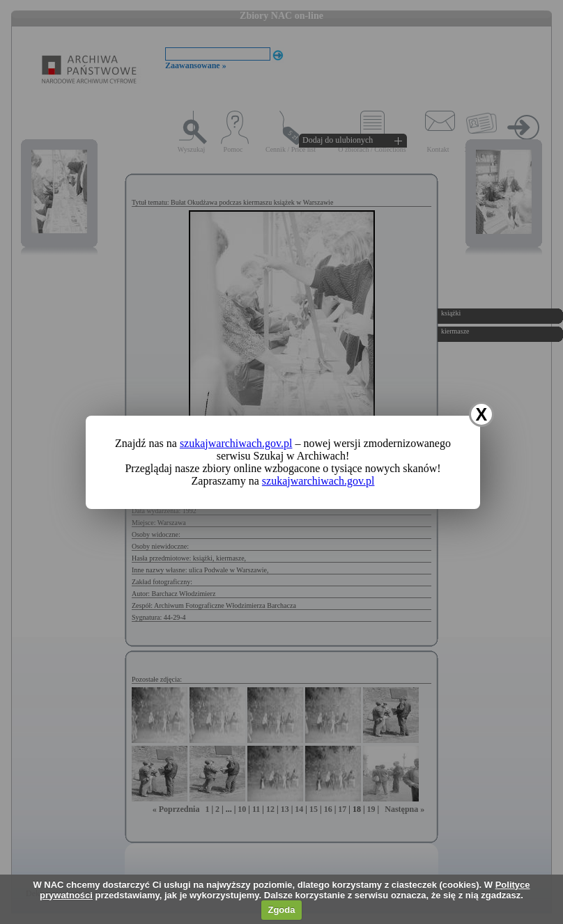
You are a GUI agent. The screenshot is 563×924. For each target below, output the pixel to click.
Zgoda (281, 910)
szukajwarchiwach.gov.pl (236, 443)
